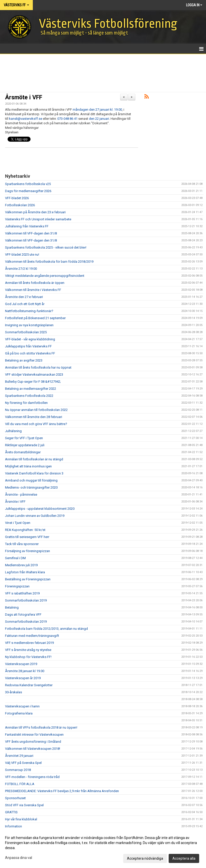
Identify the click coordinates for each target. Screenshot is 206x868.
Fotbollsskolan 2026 (20, 205)
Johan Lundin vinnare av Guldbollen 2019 (35, 516)
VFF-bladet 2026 (17, 198)
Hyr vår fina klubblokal (21, 819)
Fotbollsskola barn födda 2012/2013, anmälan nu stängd (46, 629)
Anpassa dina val (19, 858)
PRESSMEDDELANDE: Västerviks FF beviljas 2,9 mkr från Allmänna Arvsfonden (62, 791)
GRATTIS (11, 812)
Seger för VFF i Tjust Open (24, 438)
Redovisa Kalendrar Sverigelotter (29, 685)
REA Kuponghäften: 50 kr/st (25, 530)
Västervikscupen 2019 (21, 664)
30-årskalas (14, 692)
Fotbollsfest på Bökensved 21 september (35, 318)
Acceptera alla (184, 858)
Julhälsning (13, 431)
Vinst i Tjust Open (18, 523)
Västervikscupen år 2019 (23, 678)
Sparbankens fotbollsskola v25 (28, 184)
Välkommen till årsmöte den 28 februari (34, 417)
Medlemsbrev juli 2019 (21, 565)
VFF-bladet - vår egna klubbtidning (30, 339)
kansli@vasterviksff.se (26, 119)
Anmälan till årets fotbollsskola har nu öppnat (38, 367)
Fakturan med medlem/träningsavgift (32, 636)
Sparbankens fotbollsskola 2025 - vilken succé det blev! (46, 247)
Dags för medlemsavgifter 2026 (28, 191)
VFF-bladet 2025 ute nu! (22, 255)
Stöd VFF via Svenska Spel (24, 805)
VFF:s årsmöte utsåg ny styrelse (28, 650)
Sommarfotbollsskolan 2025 (26, 332)
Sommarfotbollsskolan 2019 (26, 600)
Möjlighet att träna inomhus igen (28, 466)
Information (14, 826)
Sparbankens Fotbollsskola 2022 (29, 396)
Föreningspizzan (17, 586)
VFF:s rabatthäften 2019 (22, 593)
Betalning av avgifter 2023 (24, 360)
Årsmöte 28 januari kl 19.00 (25, 671)
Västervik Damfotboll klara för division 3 (34, 473)
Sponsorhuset (15, 798)
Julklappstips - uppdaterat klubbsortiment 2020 (40, 509)
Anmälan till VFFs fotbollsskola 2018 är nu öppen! (41, 727)
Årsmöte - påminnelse (21, 495)
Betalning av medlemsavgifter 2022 (31, 389)
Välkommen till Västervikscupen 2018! (33, 749)
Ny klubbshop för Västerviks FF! (28, 657)
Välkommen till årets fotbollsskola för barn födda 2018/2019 (49, 262)
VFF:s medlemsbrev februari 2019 (29, 643)
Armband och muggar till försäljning (31, 480)
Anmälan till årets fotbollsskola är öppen (35, 283)
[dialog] (103, 848)
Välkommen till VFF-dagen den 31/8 (31, 233)
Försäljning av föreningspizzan (28, 551)
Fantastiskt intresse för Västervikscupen (34, 735)
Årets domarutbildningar (23, 452)
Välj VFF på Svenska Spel (23, 763)
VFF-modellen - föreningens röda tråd (32, 777)
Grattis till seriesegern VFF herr (27, 537)
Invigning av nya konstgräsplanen (29, 325)
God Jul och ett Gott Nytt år (25, 304)
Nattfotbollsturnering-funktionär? (29, 311)
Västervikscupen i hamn (22, 706)
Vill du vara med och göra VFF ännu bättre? (36, 424)
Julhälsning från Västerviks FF (27, 226)
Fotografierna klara (19, 713)
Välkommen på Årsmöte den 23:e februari (35, 212)
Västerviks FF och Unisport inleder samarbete (38, 219)
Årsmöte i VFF (24, 97)
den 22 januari (99, 119)
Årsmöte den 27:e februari (24, 297)
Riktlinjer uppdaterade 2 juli (25, 445)
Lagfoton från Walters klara (25, 572)
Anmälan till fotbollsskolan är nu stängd (34, 459)
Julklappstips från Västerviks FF (28, 346)
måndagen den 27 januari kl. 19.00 (97, 110)
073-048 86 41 (67, 119)
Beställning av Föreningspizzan (28, 579)
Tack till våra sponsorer (22, 544)
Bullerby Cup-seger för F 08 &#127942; (33, 382)
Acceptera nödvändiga (145, 858)
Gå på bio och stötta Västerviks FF (30, 353)
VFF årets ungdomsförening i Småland (33, 742)
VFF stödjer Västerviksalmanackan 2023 (34, 375)
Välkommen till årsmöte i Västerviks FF (33, 290)
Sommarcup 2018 (18, 770)
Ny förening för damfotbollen (26, 403)
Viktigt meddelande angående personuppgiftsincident (45, 276)
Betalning (12, 607)
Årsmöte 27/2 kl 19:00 (21, 269)
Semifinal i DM (15, 558)
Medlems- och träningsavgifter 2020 (31, 487)
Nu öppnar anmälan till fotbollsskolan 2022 (36, 410)
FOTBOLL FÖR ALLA (20, 784)
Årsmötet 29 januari (19, 756)
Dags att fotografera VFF (23, 615)
